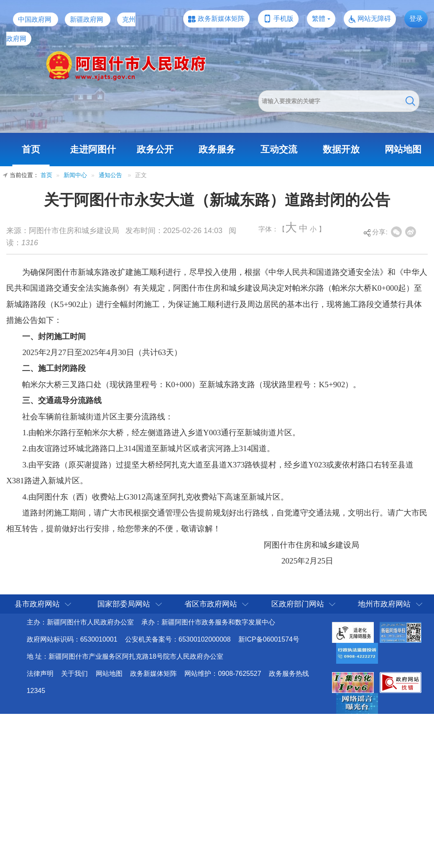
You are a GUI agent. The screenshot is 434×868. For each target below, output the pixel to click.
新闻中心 (75, 175)
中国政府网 (35, 19)
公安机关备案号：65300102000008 (178, 639)
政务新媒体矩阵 (221, 19)
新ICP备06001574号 (269, 639)
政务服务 (217, 149)
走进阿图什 (93, 149)
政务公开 (155, 149)
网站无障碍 (374, 19)
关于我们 (74, 674)
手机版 (283, 19)
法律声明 (40, 674)
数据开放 (341, 149)
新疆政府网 (87, 19)
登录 (416, 19)
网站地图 (403, 149)
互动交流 (279, 149)
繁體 (319, 19)
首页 (31, 149)
